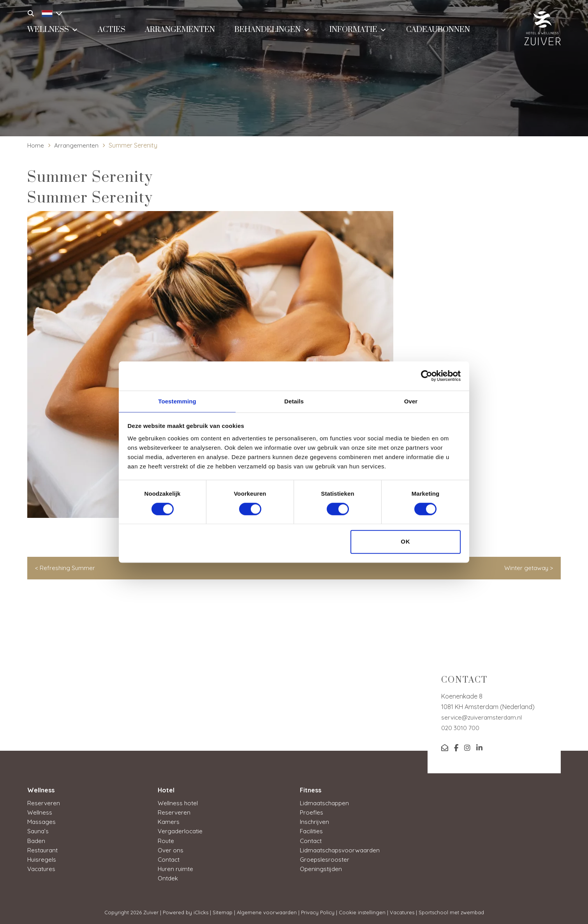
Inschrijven (315, 822)
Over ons (171, 850)
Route (166, 840)
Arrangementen (180, 34)
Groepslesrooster (325, 859)
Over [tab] (411, 401)
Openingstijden (322, 868)
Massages (42, 822)
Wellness (53, 33)
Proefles (312, 812)
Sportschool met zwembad (451, 912)
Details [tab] (294, 401)
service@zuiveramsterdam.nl (483, 717)
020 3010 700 (460, 728)
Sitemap (223, 912)
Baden (37, 840)
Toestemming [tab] (177, 401)
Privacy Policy (318, 912)
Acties (112, 34)
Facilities (312, 831)
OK (406, 542)
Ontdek (168, 878)
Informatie (358, 33)
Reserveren (44, 803)
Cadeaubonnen (438, 34)
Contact (170, 859)
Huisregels (42, 859)
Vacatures (42, 868)
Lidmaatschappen (326, 803)
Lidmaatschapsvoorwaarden (342, 850)
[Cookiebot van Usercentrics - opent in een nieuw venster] (427, 375)
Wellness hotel (178, 803)
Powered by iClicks (186, 912)
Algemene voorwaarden (267, 912)
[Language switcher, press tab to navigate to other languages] (50, 12)
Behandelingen (272, 33)
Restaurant (43, 850)
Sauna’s (39, 831)
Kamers (169, 822)
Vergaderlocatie (181, 831)
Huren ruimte (176, 868)
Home (36, 145)
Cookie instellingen (362, 912)
